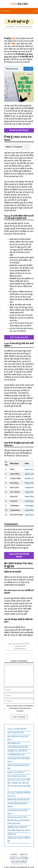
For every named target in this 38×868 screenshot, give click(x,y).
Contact (14, 854)
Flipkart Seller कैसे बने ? (16, 772)
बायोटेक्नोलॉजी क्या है (20, 649)
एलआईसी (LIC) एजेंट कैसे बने (17, 751)
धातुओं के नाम (12, 834)
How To (14, 644)
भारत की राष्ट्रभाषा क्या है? (16, 733)
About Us (24, 854)
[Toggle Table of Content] (26, 147)
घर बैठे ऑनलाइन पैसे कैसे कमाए (18, 747)
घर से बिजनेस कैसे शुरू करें (16, 755)
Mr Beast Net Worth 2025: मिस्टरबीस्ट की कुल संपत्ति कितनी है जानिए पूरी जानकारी (18, 820)
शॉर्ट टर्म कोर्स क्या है (14, 743)
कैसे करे (20, 644)
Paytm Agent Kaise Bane (17, 776)
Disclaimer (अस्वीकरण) (19, 862)
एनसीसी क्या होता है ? (20, 646)
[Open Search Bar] (35, 11)
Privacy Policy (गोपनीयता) (19, 858)
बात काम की (26, 644)
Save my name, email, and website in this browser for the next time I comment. (20, 708)
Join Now (28, 69)
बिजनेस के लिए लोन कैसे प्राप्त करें (18, 800)
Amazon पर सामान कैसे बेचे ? (17, 729)
